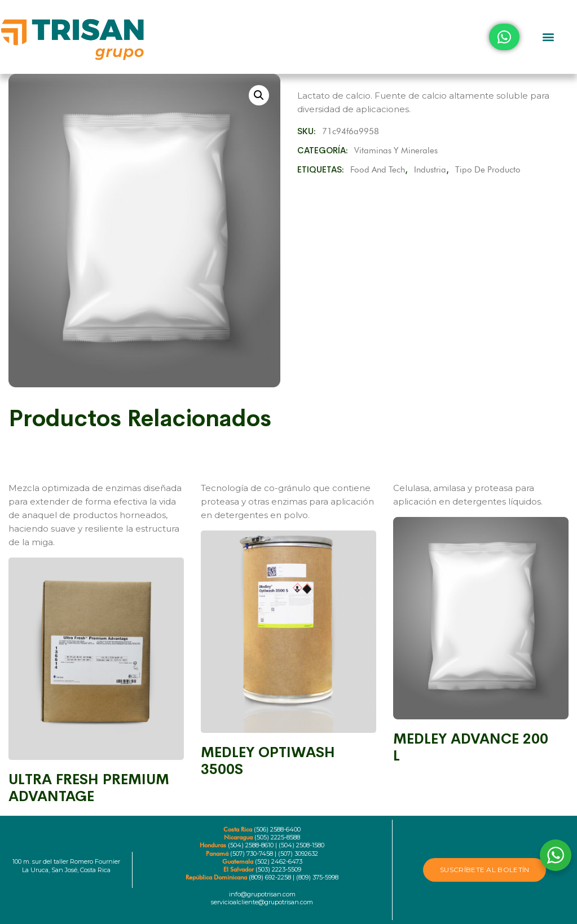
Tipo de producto (488, 170)
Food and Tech (378, 170)
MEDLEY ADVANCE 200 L (471, 747)
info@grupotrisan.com (262, 894)
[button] (548, 37)
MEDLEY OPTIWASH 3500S (268, 761)
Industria (430, 170)
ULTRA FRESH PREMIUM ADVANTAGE (89, 788)
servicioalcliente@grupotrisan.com (262, 902)
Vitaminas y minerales (396, 151)
